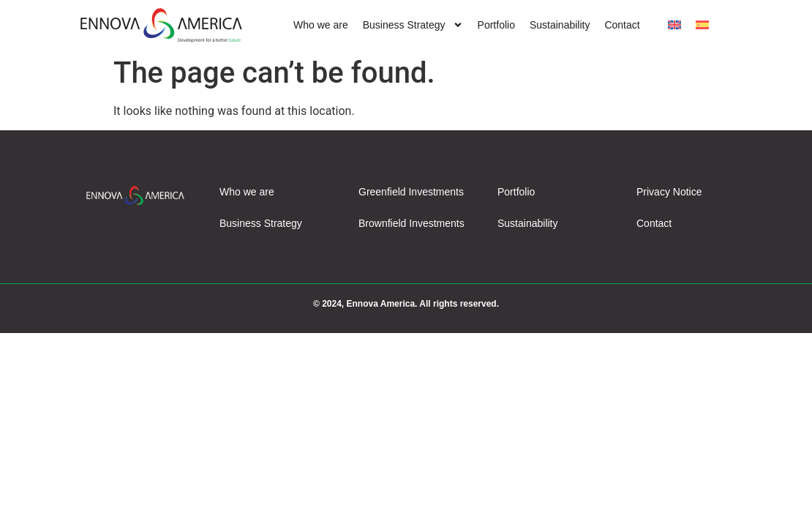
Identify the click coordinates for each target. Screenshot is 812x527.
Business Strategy (413, 25)
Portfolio (496, 25)
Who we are (321, 25)
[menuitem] (674, 25)
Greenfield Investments (411, 192)
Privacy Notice (669, 192)
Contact (622, 25)
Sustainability (560, 25)
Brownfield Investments (411, 223)
